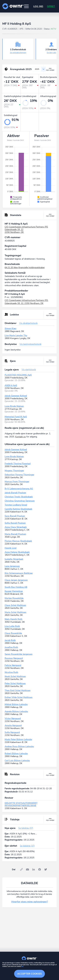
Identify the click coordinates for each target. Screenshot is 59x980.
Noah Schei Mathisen (15, 676)
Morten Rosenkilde (14, 598)
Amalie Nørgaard (13, 726)
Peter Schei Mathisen (15, 683)
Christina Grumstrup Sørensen (20, 501)
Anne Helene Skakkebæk (17, 552)
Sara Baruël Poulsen (15, 516)
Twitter (46, 869)
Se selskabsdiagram (18, 53)
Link (21, 869)
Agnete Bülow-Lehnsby (16, 711)
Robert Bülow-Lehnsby (16, 753)
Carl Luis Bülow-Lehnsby (17, 761)
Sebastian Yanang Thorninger (19, 475)
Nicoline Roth (11, 672)
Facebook (40, 869)
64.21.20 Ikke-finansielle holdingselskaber (25, 267)
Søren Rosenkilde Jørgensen (19, 654)
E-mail (27, 869)
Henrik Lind (10, 548)
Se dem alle (51, 53)
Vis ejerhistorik (29, 370)
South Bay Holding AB (16, 587)
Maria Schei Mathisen (15, 612)
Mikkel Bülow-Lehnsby (16, 704)
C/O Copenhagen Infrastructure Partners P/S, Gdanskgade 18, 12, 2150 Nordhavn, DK (27, 302)
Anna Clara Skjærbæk (16, 527)
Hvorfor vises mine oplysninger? (30, 902)
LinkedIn (34, 869)
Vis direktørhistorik (28, 323)
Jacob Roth (10, 640)
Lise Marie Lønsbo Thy (16, 336)
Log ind (38, 6)
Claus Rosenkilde (13, 633)
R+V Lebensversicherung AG (19, 489)
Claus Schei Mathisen (15, 605)
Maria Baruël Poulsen (15, 534)
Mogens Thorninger (14, 471)
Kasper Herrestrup (14, 591)
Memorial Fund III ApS (16, 417)
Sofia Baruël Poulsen (15, 523)
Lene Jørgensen (12, 566)
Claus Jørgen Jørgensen (16, 580)
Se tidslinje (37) (26, 828)
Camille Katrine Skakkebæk (18, 509)
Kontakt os (20, 437)
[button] (26, 6)
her (22, 966)
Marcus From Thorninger (17, 482)
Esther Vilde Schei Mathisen (19, 697)
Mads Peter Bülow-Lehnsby (18, 739)
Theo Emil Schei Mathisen (18, 690)
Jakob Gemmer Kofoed (16, 396)
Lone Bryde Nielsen (14, 406)
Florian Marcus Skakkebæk (18, 541)
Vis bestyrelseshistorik (30, 344)
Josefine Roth (11, 647)
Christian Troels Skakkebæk (19, 497)
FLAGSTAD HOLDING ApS (18, 375)
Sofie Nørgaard (12, 732)
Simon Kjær (10, 328)
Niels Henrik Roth (14, 619)
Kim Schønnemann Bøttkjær (19, 573)
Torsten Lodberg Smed (16, 505)
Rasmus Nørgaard (14, 658)
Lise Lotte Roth (12, 626)
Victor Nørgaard (13, 718)
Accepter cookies (30, 974)
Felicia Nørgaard (13, 665)
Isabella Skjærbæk (14, 559)
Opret (51, 6)
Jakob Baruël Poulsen (15, 493)
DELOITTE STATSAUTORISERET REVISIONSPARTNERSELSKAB (21, 804)
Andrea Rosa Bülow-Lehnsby (19, 746)
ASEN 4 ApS (11, 385)
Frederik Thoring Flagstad (18, 464)
